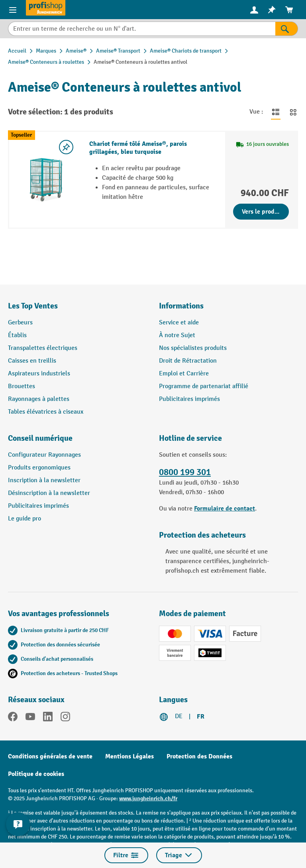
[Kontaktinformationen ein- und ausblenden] (18, 824)
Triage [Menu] (179, 855)
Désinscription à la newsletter (49, 493)
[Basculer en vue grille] (293, 112)
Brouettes (22, 386)
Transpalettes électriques (43, 348)
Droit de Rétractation (188, 361)
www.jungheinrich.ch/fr (148, 798)
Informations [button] (181, 306)
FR (201, 717)
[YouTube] (30, 718)
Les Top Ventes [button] (33, 306)
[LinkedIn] (48, 718)
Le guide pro (25, 519)
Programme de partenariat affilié (204, 386)
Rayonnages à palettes (39, 399)
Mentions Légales (129, 756)
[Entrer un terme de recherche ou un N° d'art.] (142, 29)
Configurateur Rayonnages (44, 455)
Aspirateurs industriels (39, 374)
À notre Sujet (177, 335)
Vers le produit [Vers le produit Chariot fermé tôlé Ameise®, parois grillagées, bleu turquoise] (262, 212)
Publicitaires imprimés (189, 399)
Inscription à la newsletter (44, 480)
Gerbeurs (20, 323)
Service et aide (179, 323)
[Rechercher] (287, 29)
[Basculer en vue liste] (276, 112)
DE (179, 716)
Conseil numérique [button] (40, 438)
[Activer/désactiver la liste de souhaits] (66, 147)
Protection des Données (199, 756)
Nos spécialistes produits (193, 348)
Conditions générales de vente (50, 756)
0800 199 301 (185, 472)
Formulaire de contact (225, 509)
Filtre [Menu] (126, 855)
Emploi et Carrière (184, 374)
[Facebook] (13, 718)
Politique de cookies (36, 774)
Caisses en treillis (32, 361)
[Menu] (13, 10)
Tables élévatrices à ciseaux (46, 412)
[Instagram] (65, 718)
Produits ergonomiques (39, 468)
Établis (17, 335)
